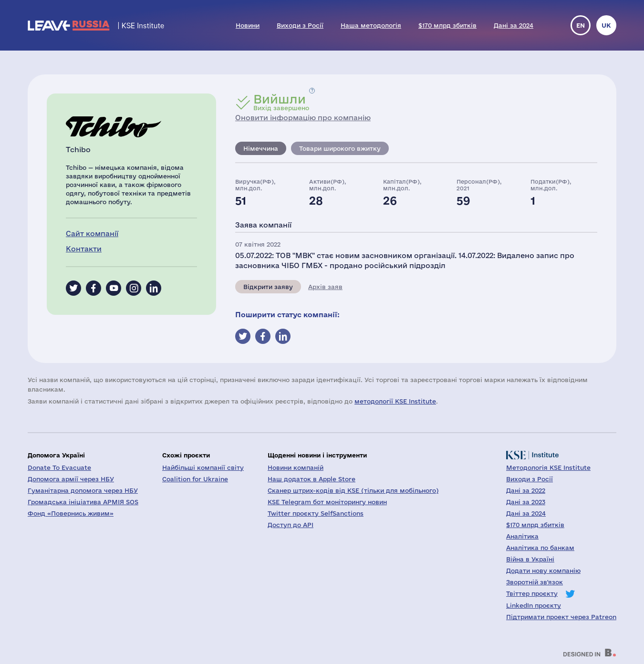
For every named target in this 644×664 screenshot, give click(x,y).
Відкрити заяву (268, 287)
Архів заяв (325, 287)
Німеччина (261, 148)
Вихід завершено (281, 102)
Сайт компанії (92, 233)
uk (606, 25)
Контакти (84, 249)
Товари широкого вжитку (340, 148)
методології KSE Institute (395, 401)
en (581, 25)
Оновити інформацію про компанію (303, 118)
